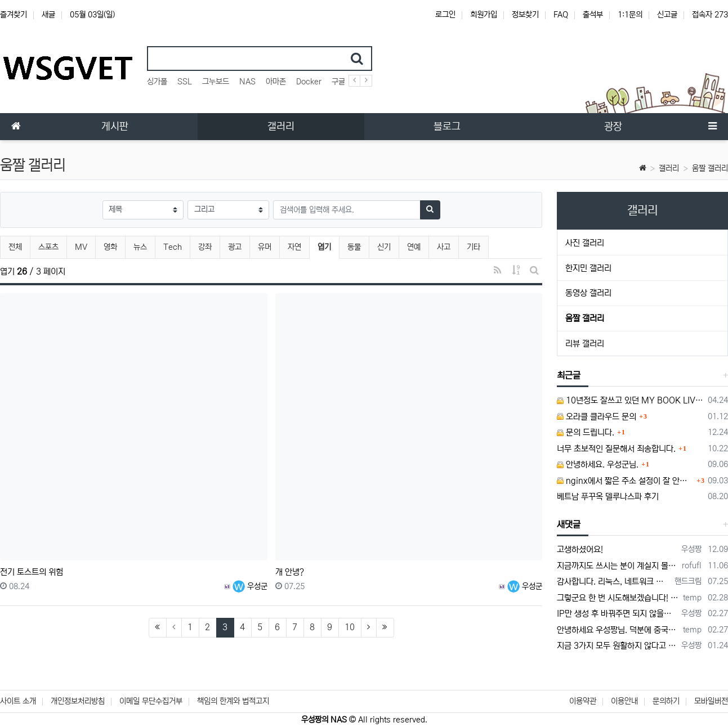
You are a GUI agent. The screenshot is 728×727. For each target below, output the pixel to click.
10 (350, 627)
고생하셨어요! (580, 549)
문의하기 (666, 701)
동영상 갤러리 (588, 293)
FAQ (561, 15)
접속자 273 (710, 15)
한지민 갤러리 (588, 268)
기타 (474, 247)
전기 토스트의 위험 (32, 572)
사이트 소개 (18, 701)
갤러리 (669, 168)
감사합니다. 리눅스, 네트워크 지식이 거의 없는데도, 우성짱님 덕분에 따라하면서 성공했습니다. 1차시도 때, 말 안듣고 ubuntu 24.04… (614, 582)
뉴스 (140, 247)
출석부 (593, 15)
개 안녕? (290, 572)
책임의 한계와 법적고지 (233, 701)
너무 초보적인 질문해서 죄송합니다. (616, 449)
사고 (444, 247)
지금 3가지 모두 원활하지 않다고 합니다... (617, 646)
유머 (265, 247)
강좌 (205, 247)
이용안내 (624, 701)
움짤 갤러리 (710, 168)
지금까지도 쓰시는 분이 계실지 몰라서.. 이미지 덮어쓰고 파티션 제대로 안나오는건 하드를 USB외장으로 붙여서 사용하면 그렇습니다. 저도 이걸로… (617, 566)
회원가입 (484, 15)
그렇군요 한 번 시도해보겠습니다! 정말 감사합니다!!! (618, 598)
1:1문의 (630, 15)
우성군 (250, 586)
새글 (48, 15)
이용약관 (583, 701)
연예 (414, 247)
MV (81, 247)
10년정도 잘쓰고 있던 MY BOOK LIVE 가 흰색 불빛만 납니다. (630, 400)
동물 (354, 247)
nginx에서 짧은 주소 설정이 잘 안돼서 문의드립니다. (625, 481)
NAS (247, 82)
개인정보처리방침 (78, 701)
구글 (338, 82)
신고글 (667, 15)
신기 (384, 247)
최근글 (569, 375)
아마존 (276, 82)
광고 (235, 247)
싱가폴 (157, 82)
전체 (15, 247)
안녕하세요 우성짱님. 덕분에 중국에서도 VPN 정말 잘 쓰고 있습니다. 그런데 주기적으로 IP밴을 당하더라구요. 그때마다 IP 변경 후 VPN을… (618, 630)
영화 (110, 247)
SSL (185, 82)
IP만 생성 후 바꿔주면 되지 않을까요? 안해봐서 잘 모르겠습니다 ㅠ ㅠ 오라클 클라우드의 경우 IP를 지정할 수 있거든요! (617, 614)
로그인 (445, 15)
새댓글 (569, 524)
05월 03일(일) (92, 15)
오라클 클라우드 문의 (597, 417)
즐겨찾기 (14, 15)
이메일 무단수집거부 (151, 701)
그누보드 (216, 82)
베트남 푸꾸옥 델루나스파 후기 (608, 497)
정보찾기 (525, 15)
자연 (294, 247)
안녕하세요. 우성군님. (598, 465)
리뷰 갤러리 (585, 344)
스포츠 (48, 247)
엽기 (328, 246)
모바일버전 (711, 701)
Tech (173, 247)
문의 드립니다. (586, 432)
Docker (309, 82)
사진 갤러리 (585, 243)
